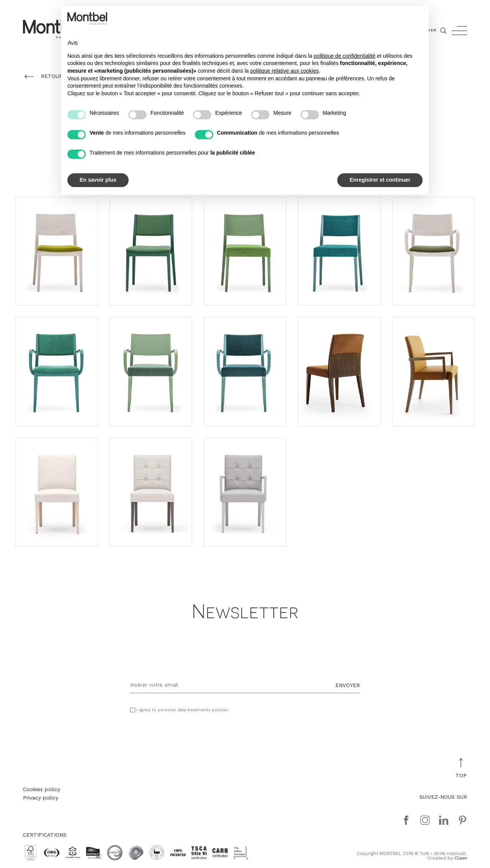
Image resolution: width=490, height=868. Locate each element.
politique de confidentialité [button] (345, 56)
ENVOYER (348, 685)
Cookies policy (42, 789)
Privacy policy (41, 798)
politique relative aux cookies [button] (285, 71)
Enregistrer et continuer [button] (380, 180)
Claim (461, 858)
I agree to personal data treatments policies (182, 710)
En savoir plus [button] (98, 180)
